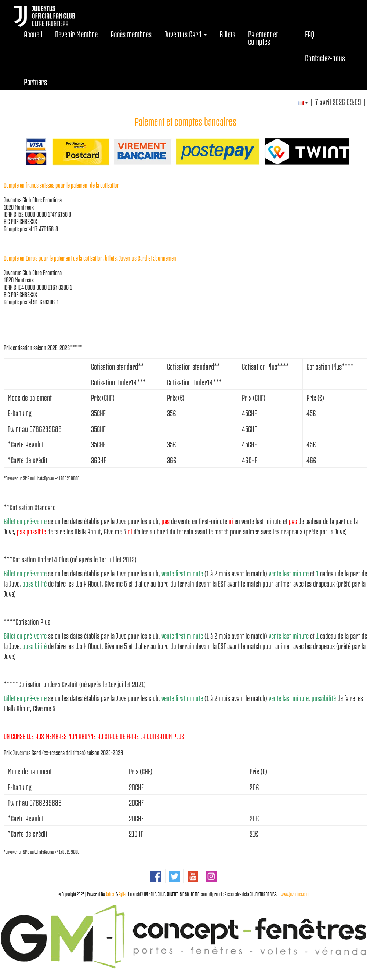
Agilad (123, 894)
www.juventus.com (295, 894)
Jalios (110, 894)
